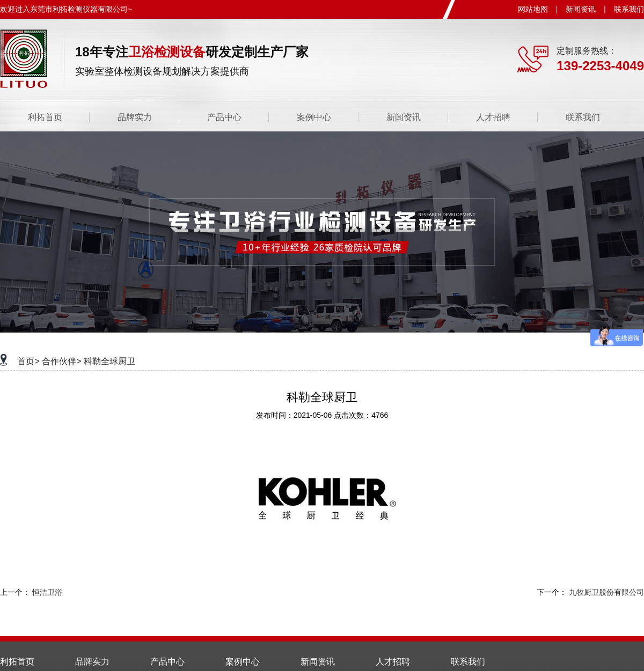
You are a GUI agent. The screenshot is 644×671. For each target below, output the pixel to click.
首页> (28, 361)
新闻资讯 (581, 9)
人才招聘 (493, 117)
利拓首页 (45, 117)
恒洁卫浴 (47, 592)
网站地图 (533, 9)
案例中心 (314, 117)
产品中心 (224, 117)
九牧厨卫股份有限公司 (606, 592)
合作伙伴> (61, 361)
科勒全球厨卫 (109, 361)
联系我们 (629, 9)
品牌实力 (135, 117)
